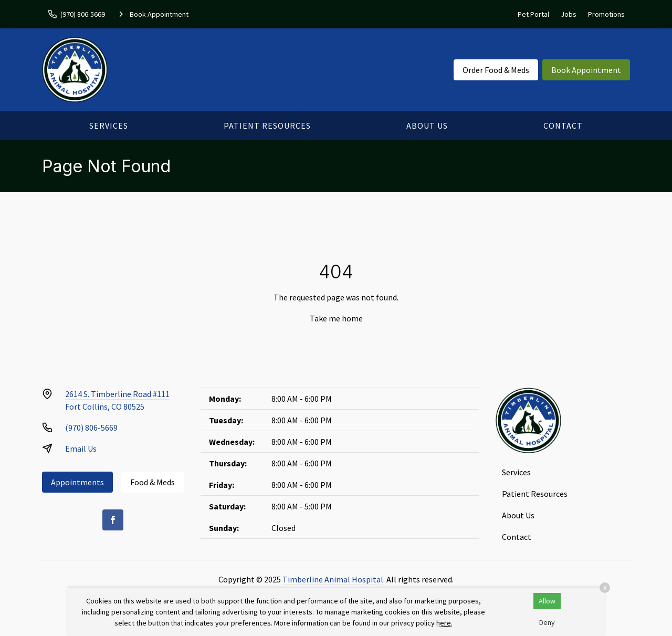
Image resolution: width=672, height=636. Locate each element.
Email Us (81, 449)
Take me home (336, 318)
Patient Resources (267, 126)
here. (444, 623)
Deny (547, 622)
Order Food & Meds (496, 70)
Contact (563, 126)
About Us (427, 126)
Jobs (569, 14)
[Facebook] (113, 520)
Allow (547, 601)
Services (109, 126)
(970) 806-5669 (91, 428)
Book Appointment (586, 70)
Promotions (606, 14)
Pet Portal (533, 14)
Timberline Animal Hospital (333, 579)
